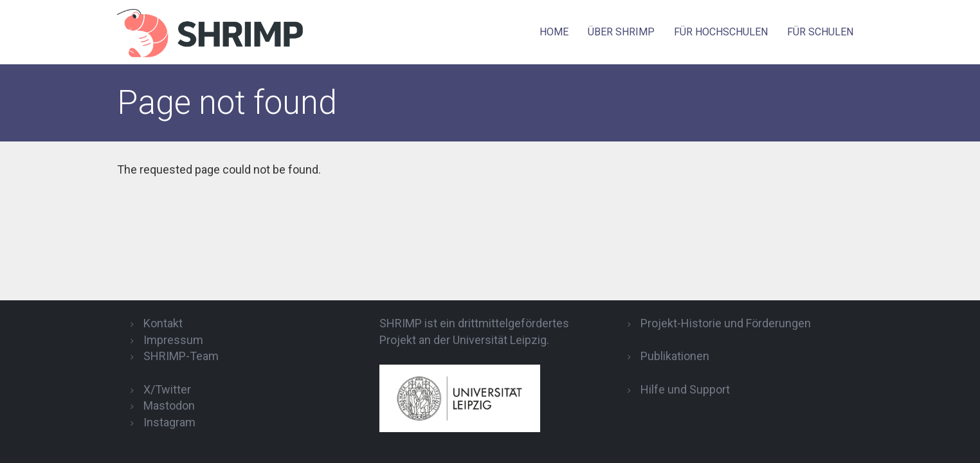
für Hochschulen (721, 32)
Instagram (169, 422)
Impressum (173, 340)
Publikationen (675, 356)
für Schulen (820, 32)
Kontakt (163, 323)
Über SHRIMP (621, 32)
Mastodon (169, 405)
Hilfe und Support (685, 389)
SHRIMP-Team (181, 356)
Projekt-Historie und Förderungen (726, 323)
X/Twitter (167, 389)
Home (554, 32)
